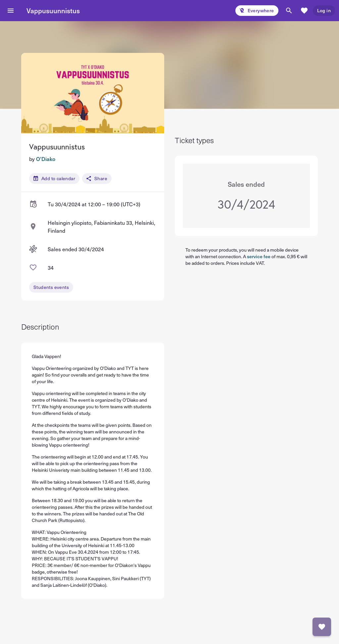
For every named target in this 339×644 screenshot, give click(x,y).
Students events (51, 287)
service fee (259, 256)
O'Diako (46, 159)
